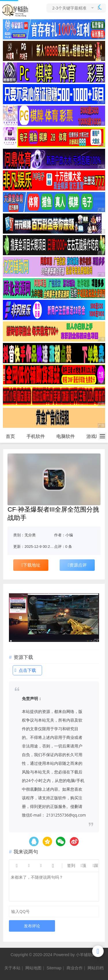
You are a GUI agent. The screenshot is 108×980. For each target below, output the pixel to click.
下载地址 (31, 565)
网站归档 (96, 968)
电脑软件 (66, 436)
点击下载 (25, 670)
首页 (10, 436)
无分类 (30, 535)
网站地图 (33, 968)
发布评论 (32, 926)
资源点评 (77, 565)
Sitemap (54, 968)
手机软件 (36, 436)
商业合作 (75, 968)
